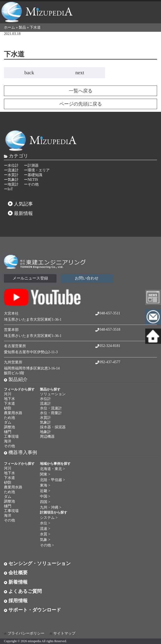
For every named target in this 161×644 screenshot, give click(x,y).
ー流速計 (11, 170)
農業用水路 (13, 413)
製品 (22, 27)
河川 (8, 394)
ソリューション (53, 394)
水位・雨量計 (51, 413)
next (80, 73)
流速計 (45, 403)
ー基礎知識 (33, 175)
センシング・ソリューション (37, 563)
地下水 (9, 399)
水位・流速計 (51, 408)
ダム (8, 422)
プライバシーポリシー (26, 633)
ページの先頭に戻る (81, 104)
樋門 (8, 432)
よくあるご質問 (23, 591)
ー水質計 (11, 175)
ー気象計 (11, 180)
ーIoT (8, 189)
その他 (9, 446)
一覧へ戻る (81, 91)
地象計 (45, 432)
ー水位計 (11, 165)
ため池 (9, 418)
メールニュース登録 (30, 278)
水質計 (45, 418)
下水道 (9, 403)
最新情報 (20, 213)
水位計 (45, 399)
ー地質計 (11, 184)
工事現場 (11, 437)
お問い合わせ (87, 278)
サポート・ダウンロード (32, 610)
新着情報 (16, 582)
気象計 (45, 422)
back (29, 73)
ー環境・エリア (37, 170)
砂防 (8, 408)
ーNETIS (31, 180)
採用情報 (16, 601)
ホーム (9, 27)
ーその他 (31, 184)
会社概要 (16, 573)
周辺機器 (47, 437)
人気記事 (20, 204)
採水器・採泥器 (53, 427)
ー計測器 (31, 165)
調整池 (9, 427)
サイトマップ (64, 633)
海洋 (8, 441)
